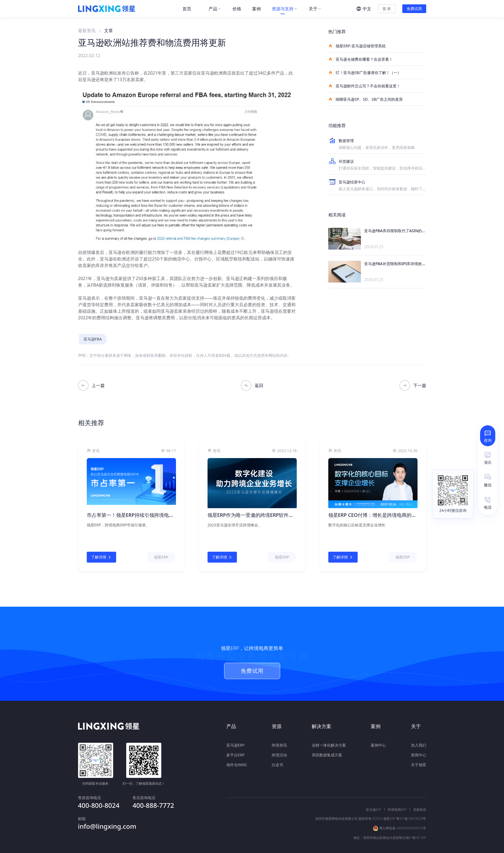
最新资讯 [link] (87, 30)
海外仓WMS (236, 761)
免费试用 (414, 9)
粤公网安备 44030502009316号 (403, 816)
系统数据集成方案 (327, 751)
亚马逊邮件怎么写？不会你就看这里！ (364, 86)
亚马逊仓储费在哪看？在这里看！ (361, 59)
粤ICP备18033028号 (411, 807)
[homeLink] (107, 9)
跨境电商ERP (397, 798)
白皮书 (277, 761)
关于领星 (419, 761)
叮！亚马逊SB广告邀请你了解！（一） (365, 72)
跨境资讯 (279, 741)
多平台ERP (235, 751)
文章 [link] (109, 30)
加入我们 (419, 741)
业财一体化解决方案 (329, 741)
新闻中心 (419, 751)
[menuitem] (190, 9)
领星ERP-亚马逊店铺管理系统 (357, 46)
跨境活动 (279, 751)
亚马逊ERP (235, 741)
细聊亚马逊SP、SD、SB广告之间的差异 (366, 99)
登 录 (387, 9)
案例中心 (378, 741)
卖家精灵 (420, 798)
